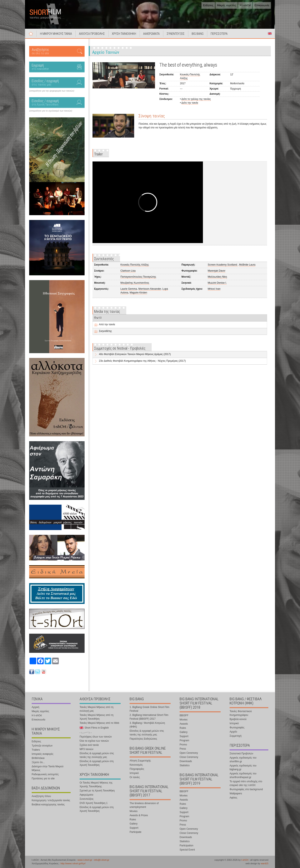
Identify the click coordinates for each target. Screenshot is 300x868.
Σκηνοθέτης (105, 331)
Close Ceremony (189, 757)
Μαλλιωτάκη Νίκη (217, 277)
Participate (136, 832)
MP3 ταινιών (86, 749)
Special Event (187, 850)
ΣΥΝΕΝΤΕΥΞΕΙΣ (176, 34)
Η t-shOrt (245, 5)
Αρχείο (233, 732)
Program (184, 740)
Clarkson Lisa (128, 271)
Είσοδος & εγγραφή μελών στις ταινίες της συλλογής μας (97, 755)
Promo (183, 745)
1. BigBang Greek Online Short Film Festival (149, 709)
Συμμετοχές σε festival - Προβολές (120, 348)
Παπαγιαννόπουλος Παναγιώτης (138, 277)
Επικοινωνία (262, 5)
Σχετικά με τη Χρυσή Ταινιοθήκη (97, 791)
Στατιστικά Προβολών (241, 754)
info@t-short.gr (102, 860)
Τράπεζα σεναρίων (42, 746)
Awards (184, 724)
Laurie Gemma (129, 289)
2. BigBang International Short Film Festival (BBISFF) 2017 (149, 717)
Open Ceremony (189, 753)
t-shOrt (245, 860)
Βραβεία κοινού (238, 719)
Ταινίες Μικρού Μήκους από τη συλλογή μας (96, 709)
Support (134, 828)
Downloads (186, 761)
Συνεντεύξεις (87, 799)
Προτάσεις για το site (43, 779)
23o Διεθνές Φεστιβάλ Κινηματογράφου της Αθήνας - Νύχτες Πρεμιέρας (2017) (142, 361)
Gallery (134, 824)
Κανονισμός (136, 765)
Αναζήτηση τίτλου (41, 796)
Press (183, 749)
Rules (133, 820)
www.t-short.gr (85, 860)
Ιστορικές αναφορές (42, 754)
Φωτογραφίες (237, 728)
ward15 (265, 863)
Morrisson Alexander (150, 289)
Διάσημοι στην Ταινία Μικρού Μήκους (48, 768)
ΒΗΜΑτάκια (38, 758)
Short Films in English (270, 34)
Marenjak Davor (217, 271)
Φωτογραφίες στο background (246, 789)
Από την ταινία (107, 324)
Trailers (36, 750)
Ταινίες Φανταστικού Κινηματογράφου (241, 713)
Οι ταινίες (135, 777)
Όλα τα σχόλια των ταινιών (94, 741)
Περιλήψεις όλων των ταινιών (96, 737)
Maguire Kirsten (138, 293)
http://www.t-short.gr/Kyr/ (73, 863)
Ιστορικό (134, 773)
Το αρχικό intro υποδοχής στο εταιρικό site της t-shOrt (246, 783)
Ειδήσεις (208, 5)
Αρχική (31, 34)
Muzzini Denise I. (217, 283)
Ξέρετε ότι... (38, 762)
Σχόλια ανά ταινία (89, 745)
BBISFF (184, 715)
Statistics (185, 765)
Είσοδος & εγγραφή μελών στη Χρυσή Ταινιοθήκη (97, 763)
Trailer (98, 154)
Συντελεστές (104, 259)
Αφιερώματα (86, 795)
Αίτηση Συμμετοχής (140, 761)
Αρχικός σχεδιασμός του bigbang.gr (243, 767)
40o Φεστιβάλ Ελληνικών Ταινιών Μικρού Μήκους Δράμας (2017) (135, 354)
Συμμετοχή (236, 736)
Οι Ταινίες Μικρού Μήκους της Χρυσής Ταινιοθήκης (96, 785)
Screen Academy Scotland (223, 265)
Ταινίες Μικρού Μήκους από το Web (99, 723)
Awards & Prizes (139, 815)
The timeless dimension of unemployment (144, 805)
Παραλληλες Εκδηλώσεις (143, 739)
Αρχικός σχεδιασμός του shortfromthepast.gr (243, 775)
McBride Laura (247, 265)
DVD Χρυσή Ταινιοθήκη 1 (94, 803)
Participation (186, 846)
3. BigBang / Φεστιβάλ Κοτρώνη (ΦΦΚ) (147, 725)
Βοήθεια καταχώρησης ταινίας (48, 805)
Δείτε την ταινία (190, 103)
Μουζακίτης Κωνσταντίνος (135, 283)
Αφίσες (233, 798)
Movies (134, 811)
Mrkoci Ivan (214, 289)
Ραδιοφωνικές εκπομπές (45, 774)
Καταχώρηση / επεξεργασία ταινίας (51, 800)
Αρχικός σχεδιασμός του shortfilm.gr (243, 760)
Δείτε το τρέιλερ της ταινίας (196, 99)
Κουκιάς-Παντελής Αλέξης (135, 265)
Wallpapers (236, 793)
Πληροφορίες (137, 769)
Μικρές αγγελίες (227, 5)
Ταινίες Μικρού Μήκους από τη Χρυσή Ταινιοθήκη (96, 717)
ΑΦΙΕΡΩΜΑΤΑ (151, 34)
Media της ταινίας (107, 311)
